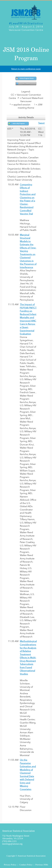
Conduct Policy (26, 865)
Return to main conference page (26, 69)
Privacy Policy (10, 865)
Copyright (11, 856)
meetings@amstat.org (12, 844)
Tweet (41, 123)
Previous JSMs (42, 865)
